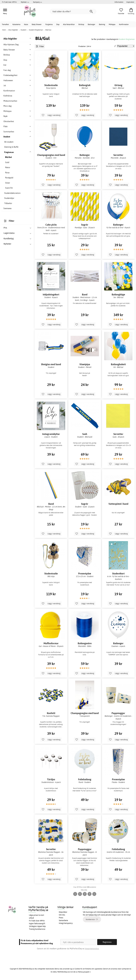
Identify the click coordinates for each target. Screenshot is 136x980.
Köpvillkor (63, 912)
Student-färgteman (127, 39)
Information (119, 2)
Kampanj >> (38, 2)
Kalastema (16, 24)
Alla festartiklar (69, 24)
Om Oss (62, 915)
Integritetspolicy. (92, 949)
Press (61, 918)
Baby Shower (37, 24)
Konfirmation (124, 24)
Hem (4, 30)
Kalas (26, 24)
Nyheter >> (25, 2)
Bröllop (81, 24)
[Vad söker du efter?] (73, 11)
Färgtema (49, 24)
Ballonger (92, 24)
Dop (58, 24)
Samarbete (63, 920)
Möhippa (112, 24)
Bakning (102, 24)
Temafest (5, 24)
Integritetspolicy (66, 923)
